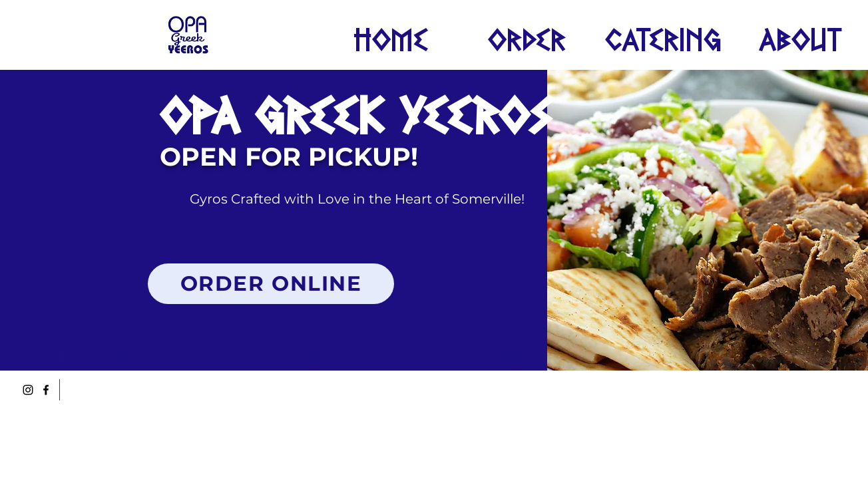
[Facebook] (46, 390)
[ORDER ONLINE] (271, 284)
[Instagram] (28, 390)
